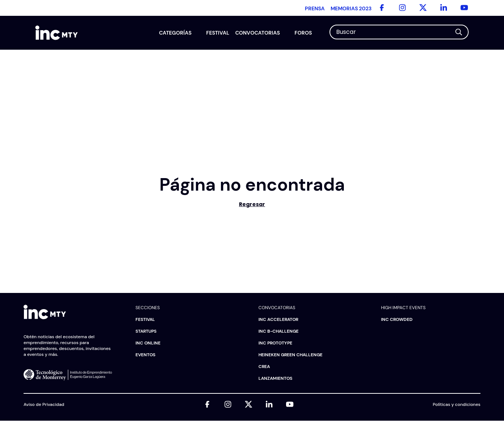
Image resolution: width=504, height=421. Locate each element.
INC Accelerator (278, 319)
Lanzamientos (275, 378)
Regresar (252, 204)
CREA (264, 367)
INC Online (148, 343)
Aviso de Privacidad (44, 404)
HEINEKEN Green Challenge (290, 355)
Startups (146, 331)
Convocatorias (258, 33)
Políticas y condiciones (457, 404)
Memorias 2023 (351, 8)
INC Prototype (275, 343)
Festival (218, 33)
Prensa (315, 8)
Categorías (175, 33)
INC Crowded (397, 319)
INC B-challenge (279, 331)
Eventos (145, 355)
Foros (303, 33)
